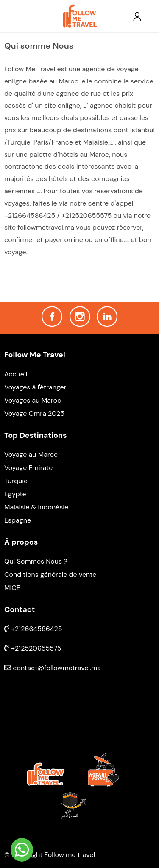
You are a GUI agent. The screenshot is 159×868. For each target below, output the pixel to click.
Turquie (16, 481)
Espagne (18, 520)
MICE (12, 588)
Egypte (15, 494)
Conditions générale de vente (50, 574)
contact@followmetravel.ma (53, 668)
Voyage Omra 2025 (34, 413)
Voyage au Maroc (31, 455)
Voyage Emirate (28, 468)
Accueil (16, 374)
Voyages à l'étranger (35, 387)
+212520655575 (33, 648)
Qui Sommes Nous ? (36, 561)
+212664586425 (33, 629)
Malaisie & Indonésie (36, 507)
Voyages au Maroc (33, 400)
